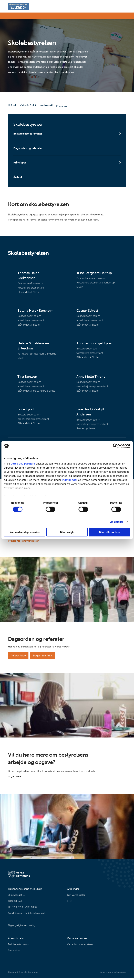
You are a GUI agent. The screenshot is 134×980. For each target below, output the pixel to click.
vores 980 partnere (23, 464)
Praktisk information (19, 946)
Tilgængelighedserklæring (22, 927)
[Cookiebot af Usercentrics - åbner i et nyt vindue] (115, 446)
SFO (69, 903)
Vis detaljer (116, 522)
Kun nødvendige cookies (25, 532)
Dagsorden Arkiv (44, 657)
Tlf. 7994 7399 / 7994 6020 (22, 909)
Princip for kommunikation (24, 543)
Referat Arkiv (18, 657)
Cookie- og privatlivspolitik (113, 974)
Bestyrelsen (14, 953)
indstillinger (70, 480)
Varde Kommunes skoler (80, 946)
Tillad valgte (67, 532)
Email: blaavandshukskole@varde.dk (27, 915)
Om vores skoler (76, 897)
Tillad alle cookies (109, 532)
